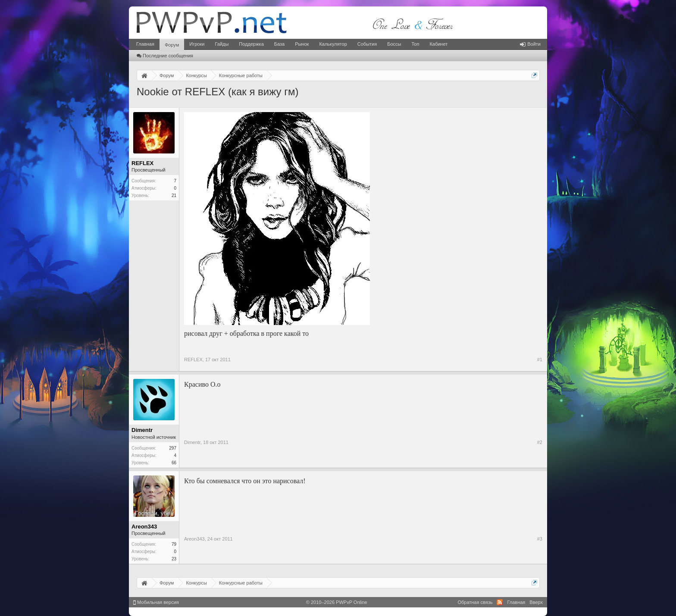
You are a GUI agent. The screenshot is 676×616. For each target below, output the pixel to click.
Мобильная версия (156, 602)
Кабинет (438, 44)
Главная (145, 44)
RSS (500, 602)
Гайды (222, 44)
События (367, 44)
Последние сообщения (165, 56)
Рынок (302, 44)
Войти (530, 44)
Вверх (536, 602)
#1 (540, 360)
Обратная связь (475, 602)
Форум (172, 45)
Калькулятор (333, 44)
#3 (540, 539)
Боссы (394, 44)
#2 (540, 442)
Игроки (197, 44)
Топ (415, 44)
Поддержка (251, 44)
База (279, 44)
